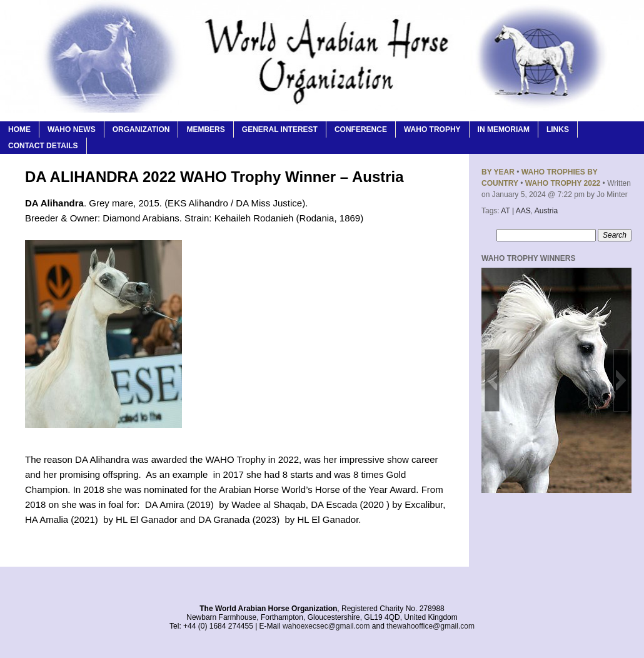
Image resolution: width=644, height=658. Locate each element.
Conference (361, 129)
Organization (141, 129)
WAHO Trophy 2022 (563, 183)
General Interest (280, 129)
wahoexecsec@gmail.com (326, 626)
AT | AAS (516, 211)
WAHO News (72, 129)
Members (205, 129)
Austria (546, 211)
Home (19, 129)
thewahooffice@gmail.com (430, 626)
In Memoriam (504, 129)
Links (558, 129)
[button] (492, 380)
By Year (498, 172)
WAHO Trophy (432, 129)
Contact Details (43, 146)
